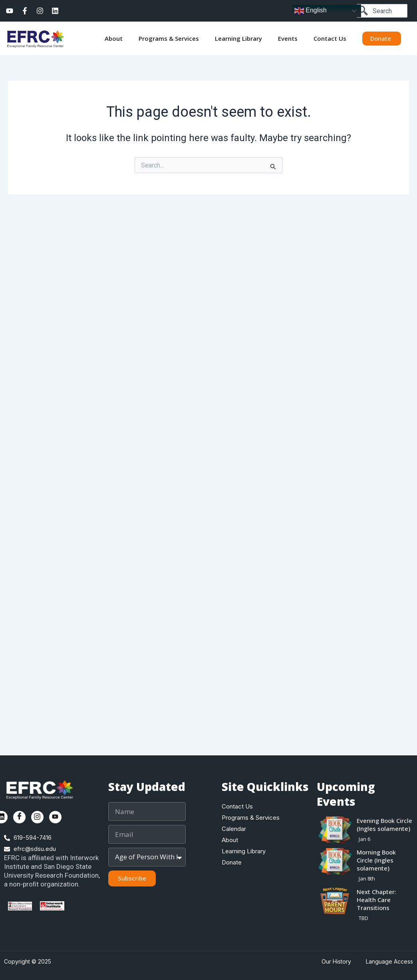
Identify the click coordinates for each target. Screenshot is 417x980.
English (311, 11)
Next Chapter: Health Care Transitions (376, 900)
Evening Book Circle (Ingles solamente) (384, 825)
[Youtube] (55, 817)
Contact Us (330, 38)
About (114, 38)
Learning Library (238, 38)
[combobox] (382, 11)
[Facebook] (19, 817)
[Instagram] (37, 817)
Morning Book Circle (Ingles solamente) (376, 860)
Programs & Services (169, 38)
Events (288, 38)
